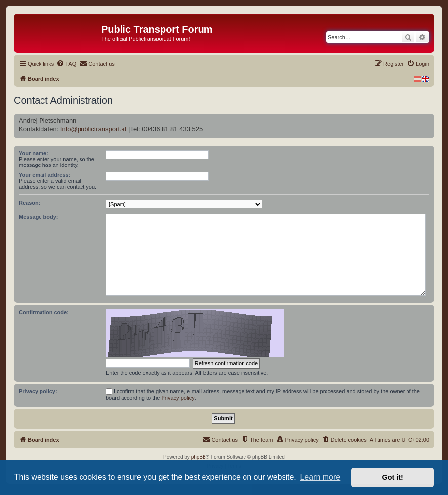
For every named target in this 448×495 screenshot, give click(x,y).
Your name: (34, 153)
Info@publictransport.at (94, 129)
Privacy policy (178, 398)
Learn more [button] (320, 477)
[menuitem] (66, 64)
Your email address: (44, 175)
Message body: (38, 217)
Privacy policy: (38, 391)
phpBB (199, 457)
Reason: (29, 203)
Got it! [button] (393, 477)
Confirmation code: (44, 312)
